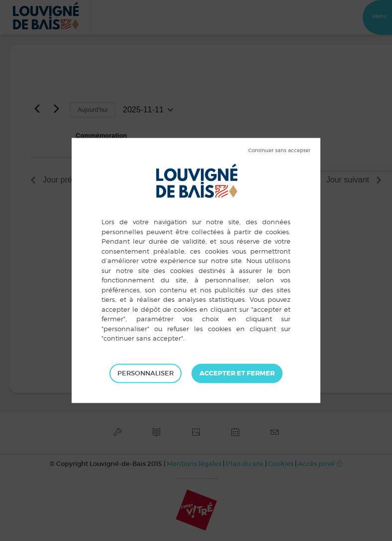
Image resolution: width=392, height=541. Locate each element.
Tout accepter (237, 373)
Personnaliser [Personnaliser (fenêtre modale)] (146, 373)
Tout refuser (279, 151)
